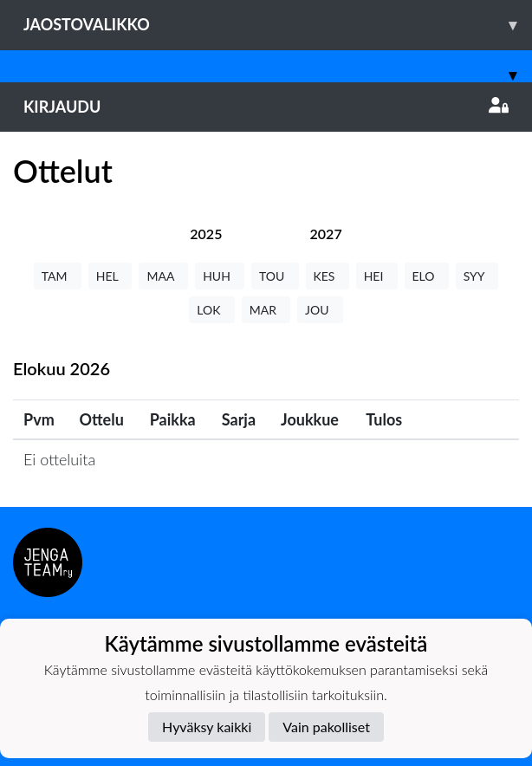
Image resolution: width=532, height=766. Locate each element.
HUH (220, 276)
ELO (427, 276)
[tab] (206, 234)
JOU (320, 310)
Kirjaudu (266, 107)
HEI (377, 276)
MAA (163, 276)
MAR (266, 310)
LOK (211, 310)
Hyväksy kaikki (207, 727)
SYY (477, 276)
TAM (58, 276)
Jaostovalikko (278, 25)
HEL (110, 276)
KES (328, 276)
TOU (275, 276)
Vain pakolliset (326, 727)
